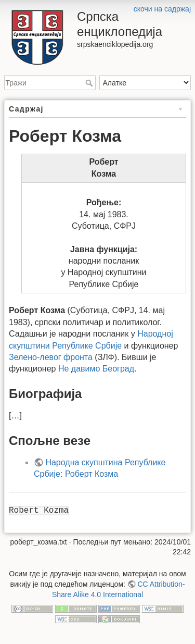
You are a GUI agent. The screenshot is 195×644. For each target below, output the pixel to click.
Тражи (90, 83)
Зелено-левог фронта (51, 357)
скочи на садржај (162, 9)
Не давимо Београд (96, 369)
